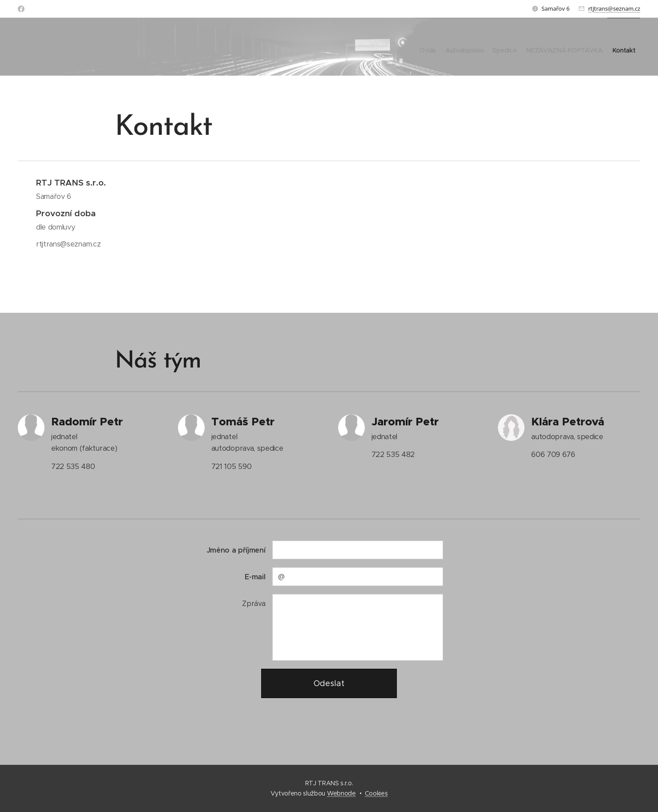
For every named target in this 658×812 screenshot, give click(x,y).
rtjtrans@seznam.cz (614, 8)
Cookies (376, 793)
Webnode (341, 793)
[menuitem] (394, 47)
